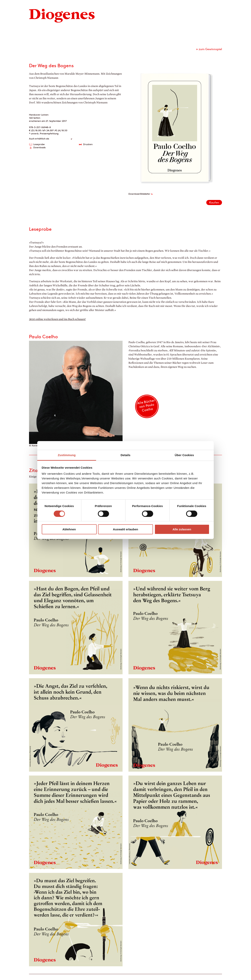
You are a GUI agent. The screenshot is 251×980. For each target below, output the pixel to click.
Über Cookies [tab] (184, 455)
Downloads (39, 147)
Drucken (88, 144)
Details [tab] (125, 455)
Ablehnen (69, 529)
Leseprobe (39, 144)
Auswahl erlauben (125, 529)
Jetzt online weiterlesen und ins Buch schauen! (57, 319)
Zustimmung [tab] (67, 455)
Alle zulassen (182, 529)
